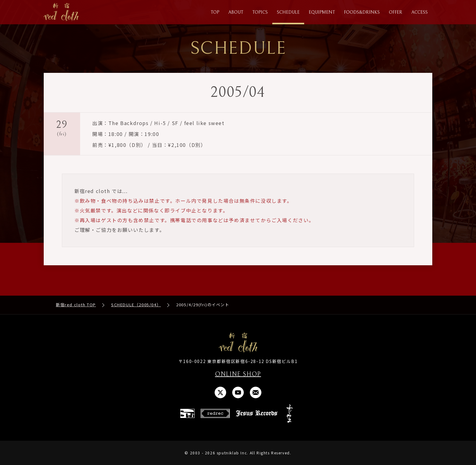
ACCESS (420, 12)
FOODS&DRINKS (362, 12)
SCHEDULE (288, 12)
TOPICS (260, 12)
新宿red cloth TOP (76, 305)
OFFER (396, 12)
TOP (215, 12)
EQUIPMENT (322, 12)
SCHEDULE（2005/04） (136, 305)
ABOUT (236, 12)
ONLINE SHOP (238, 374)
